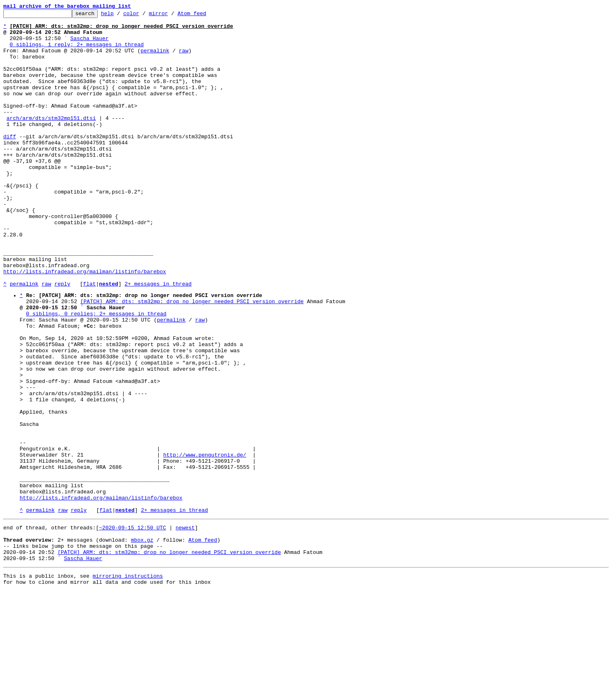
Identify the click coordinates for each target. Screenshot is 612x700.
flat (89, 339)
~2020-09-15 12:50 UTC (133, 628)
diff (10, 162)
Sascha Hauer (90, 44)
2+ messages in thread (158, 339)
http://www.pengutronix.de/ (205, 543)
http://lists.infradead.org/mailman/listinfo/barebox (85, 324)
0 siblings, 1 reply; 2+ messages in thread (77, 52)
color (144, 16)
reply (62, 339)
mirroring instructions (128, 684)
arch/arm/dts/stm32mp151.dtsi (51, 140)
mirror (171, 16)
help (120, 16)
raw (183, 59)
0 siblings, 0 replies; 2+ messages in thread (96, 374)
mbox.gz (142, 643)
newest (185, 628)
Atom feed (205, 16)
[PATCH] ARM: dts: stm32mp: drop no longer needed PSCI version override (192, 359)
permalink (155, 59)
